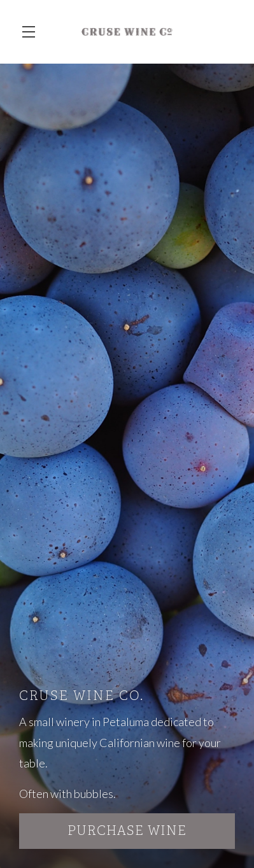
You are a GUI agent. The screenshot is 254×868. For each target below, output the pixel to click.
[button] (32, 32)
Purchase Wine (127, 831)
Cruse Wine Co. (127, 32)
